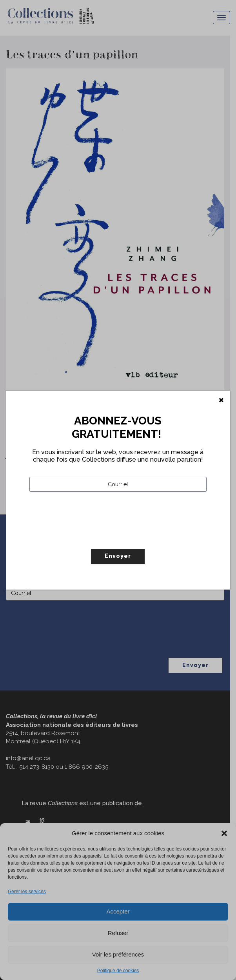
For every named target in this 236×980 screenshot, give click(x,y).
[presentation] (89, 537)
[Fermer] (221, 400)
